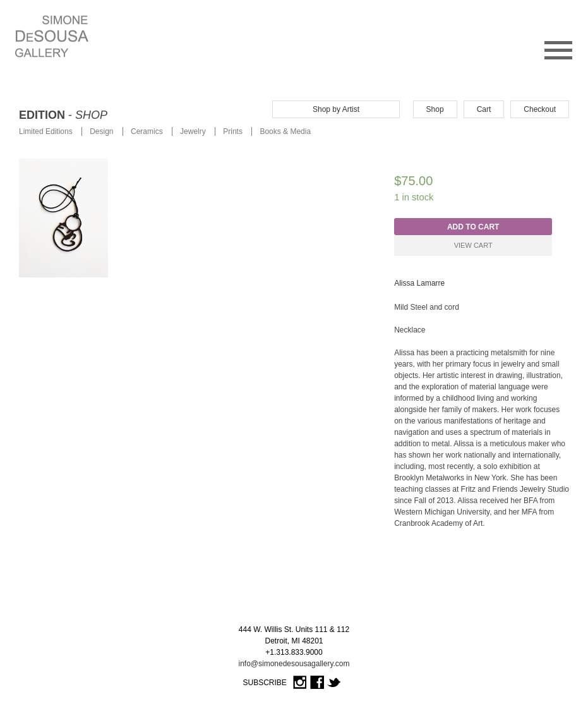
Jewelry (193, 131)
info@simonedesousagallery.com (294, 664)
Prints (233, 131)
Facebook (317, 683)
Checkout (540, 109)
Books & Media (285, 131)
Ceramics (147, 131)
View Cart (473, 245)
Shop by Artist (336, 109)
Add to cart (473, 227)
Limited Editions (46, 131)
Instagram (300, 683)
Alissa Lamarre (419, 283)
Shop (435, 109)
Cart (484, 109)
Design (101, 131)
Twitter (334, 683)
